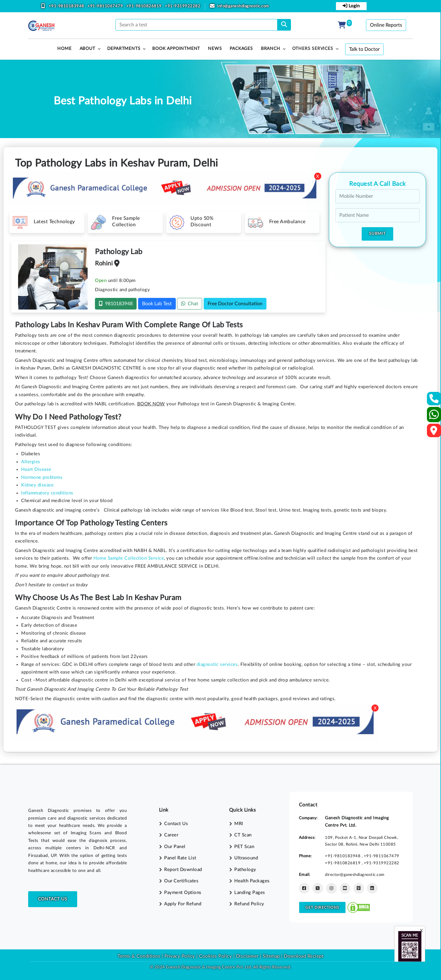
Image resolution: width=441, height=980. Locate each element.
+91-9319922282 (183, 6)
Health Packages (252, 881)
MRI (239, 824)
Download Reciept (304, 956)
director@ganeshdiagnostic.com (355, 875)
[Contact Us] (434, 401)
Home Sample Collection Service (129, 558)
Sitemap (271, 956)
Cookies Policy (215, 956)
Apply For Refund (183, 904)
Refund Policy (249, 904)
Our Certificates (181, 881)
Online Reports (386, 25)
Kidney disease (37, 485)
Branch (271, 49)
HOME (64, 49)
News (215, 49)
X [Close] (318, 176)
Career (171, 835)
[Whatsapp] (434, 417)
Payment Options (183, 893)
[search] (284, 25)
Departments (124, 49)
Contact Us (53, 899)
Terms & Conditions (139, 956)
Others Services (313, 49)
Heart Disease (36, 469)
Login (351, 6)
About (87, 49)
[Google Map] (434, 432)
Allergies (31, 462)
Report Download (183, 870)
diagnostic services (217, 665)
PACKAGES (241, 49)
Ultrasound (246, 858)
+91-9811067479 (106, 6)
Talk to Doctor (364, 49)
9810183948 (116, 304)
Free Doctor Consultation (235, 304)
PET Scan (244, 847)
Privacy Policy (179, 956)
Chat (190, 304)
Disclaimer (247, 956)
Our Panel (175, 847)
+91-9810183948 (67, 6)
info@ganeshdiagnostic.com (243, 6)
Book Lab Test (157, 304)
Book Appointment (176, 49)
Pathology (245, 870)
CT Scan (243, 835)
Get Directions (322, 907)
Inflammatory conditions (47, 493)
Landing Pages (250, 893)
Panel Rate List (180, 858)
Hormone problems (42, 477)
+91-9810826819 (145, 6)
